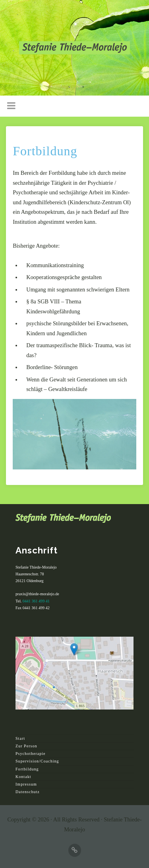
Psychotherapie (31, 754)
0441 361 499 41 (36, 601)
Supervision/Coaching (37, 761)
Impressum (26, 784)
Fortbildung (27, 769)
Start (20, 738)
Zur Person (26, 746)
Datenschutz (28, 792)
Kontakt (23, 777)
